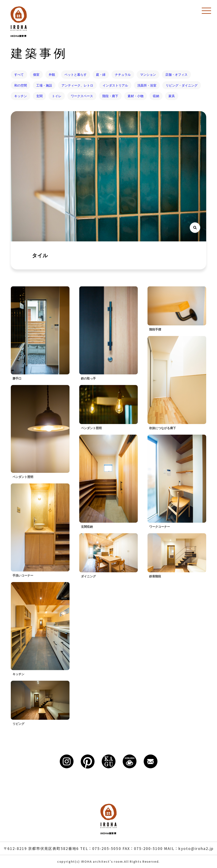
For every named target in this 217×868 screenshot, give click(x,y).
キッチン (21, 96)
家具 (172, 96)
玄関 (39, 96)
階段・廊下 (110, 96)
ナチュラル (123, 74)
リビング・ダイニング (182, 85)
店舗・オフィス (176, 74)
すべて (19, 74)
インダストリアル (115, 85)
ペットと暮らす (76, 74)
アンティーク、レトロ (77, 85)
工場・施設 (44, 85)
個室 (36, 74)
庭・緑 (101, 74)
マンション (148, 74)
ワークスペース (82, 96)
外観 (52, 74)
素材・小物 (136, 96)
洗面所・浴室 (147, 85)
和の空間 (21, 85)
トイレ (57, 96)
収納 (156, 96)
